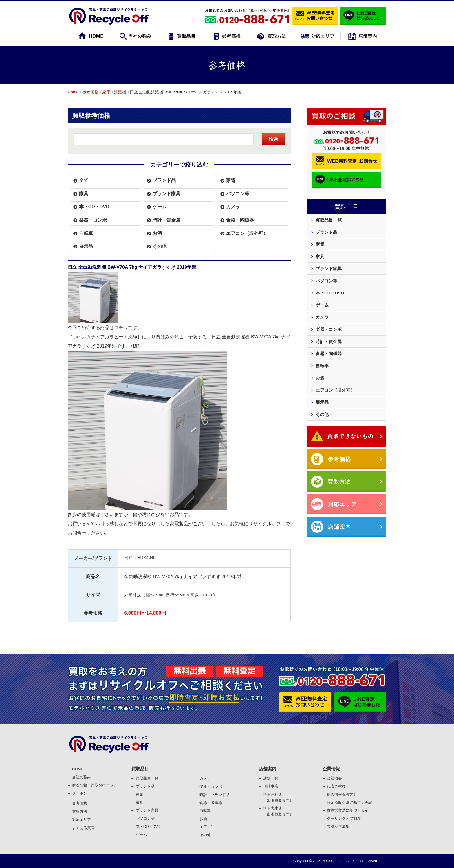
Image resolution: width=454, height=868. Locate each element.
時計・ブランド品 (215, 795)
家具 (84, 194)
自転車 (86, 233)
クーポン (80, 793)
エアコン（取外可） (247, 233)
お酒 (157, 233)
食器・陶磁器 (240, 220)
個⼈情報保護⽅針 (342, 794)
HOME (78, 769)
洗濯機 (120, 92)
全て (84, 180)
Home (73, 92)
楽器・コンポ (211, 787)
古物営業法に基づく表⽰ (348, 810)
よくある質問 (83, 828)
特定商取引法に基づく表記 (349, 802)
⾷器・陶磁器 (211, 803)
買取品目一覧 (329, 220)
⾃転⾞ (205, 811)
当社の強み (82, 777)
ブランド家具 (166, 194)
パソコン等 (238, 194)
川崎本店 (271, 786)
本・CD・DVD (94, 207)
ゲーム (160, 207)
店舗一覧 (271, 778)
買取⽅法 (80, 811)
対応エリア (82, 820)
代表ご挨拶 (336, 786)
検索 (273, 139)
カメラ (233, 207)
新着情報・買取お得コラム (95, 785)
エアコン (207, 827)
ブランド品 (164, 180)
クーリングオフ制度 (344, 818)
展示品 (86, 246)
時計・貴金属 (166, 220)
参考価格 (90, 92)
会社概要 (334, 778)
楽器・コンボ (93, 220)
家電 (106, 92)
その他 (160, 246)
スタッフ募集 (338, 826)
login (382, 861)
